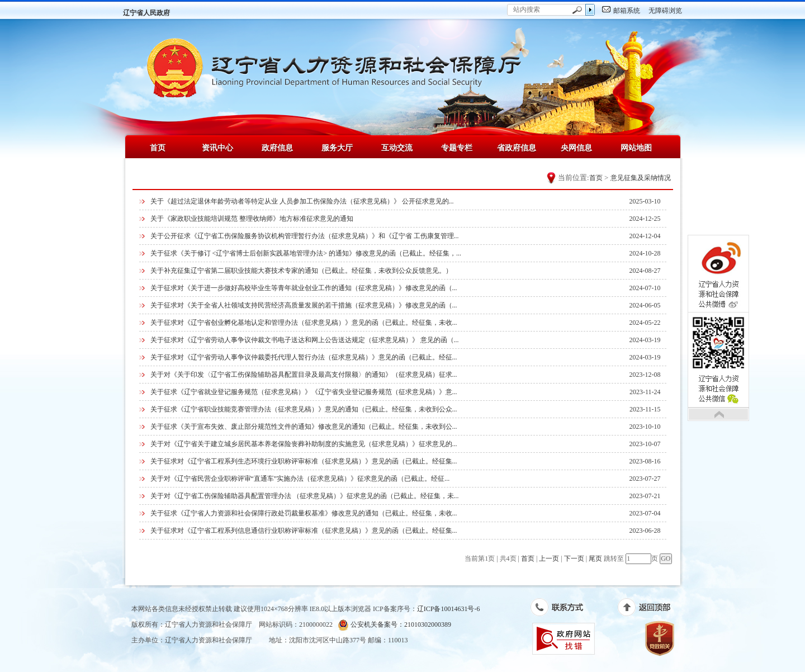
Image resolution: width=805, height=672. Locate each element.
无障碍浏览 (665, 11)
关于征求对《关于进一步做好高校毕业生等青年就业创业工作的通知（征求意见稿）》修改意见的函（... (304, 288)
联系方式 (563, 609)
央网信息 (576, 148)
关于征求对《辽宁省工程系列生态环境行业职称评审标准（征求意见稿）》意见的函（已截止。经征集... (304, 461)
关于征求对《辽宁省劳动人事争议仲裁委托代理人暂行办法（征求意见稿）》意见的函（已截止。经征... (304, 357)
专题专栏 (457, 148)
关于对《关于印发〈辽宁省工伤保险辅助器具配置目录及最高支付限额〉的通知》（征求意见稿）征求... (304, 375)
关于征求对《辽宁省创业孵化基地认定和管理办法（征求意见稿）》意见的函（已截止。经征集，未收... (304, 323)
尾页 (595, 559)
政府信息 (277, 148)
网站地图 (636, 148)
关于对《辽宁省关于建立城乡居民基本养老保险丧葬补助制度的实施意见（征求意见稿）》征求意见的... (304, 444)
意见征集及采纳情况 (641, 178)
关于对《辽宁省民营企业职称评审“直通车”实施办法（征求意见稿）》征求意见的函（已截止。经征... (300, 479)
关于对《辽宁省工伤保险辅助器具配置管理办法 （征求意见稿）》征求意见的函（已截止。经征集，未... (305, 496)
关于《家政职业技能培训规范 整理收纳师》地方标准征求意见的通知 (252, 219)
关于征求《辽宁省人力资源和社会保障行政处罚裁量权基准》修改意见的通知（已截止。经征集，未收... (304, 513)
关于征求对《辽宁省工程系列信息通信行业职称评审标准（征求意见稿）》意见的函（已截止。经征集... (304, 531)
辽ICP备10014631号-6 (449, 609)
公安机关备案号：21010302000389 (394, 625)
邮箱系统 (627, 11)
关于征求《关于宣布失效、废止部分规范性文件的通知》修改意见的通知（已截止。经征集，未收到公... (304, 427)
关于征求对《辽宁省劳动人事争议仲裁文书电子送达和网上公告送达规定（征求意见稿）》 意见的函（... (305, 340)
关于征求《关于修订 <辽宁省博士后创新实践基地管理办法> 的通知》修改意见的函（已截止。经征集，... (306, 253)
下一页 (574, 559)
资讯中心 (217, 148)
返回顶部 (650, 609)
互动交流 (397, 148)
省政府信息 (517, 148)
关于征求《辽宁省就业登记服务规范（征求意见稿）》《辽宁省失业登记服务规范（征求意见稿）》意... (304, 392)
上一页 (549, 559)
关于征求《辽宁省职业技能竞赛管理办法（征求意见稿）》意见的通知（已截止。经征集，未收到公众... (304, 409)
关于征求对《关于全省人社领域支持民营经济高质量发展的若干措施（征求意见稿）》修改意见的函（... (304, 305)
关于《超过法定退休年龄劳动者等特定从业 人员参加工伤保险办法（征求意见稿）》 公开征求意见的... (302, 201)
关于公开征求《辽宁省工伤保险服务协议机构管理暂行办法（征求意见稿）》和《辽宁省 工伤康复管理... (305, 236)
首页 (158, 148)
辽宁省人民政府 (146, 13)
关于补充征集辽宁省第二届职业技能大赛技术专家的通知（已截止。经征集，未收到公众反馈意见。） (301, 271)
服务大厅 (337, 148)
